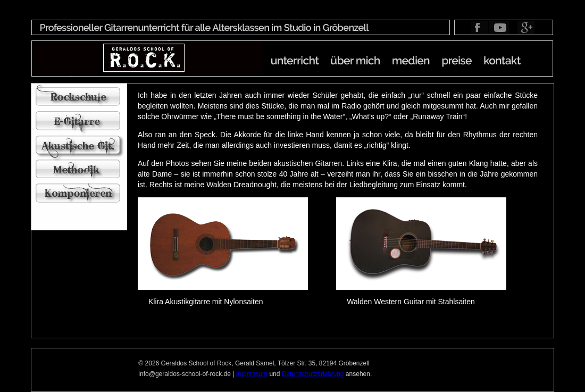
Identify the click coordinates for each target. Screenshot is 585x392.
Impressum (252, 374)
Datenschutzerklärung (313, 374)
